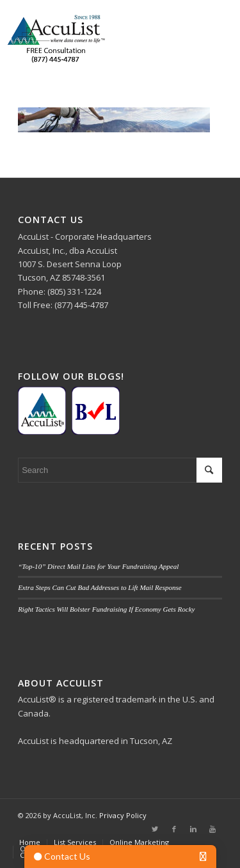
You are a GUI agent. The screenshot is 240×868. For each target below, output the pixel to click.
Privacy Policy (123, 815)
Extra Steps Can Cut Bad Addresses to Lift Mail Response (100, 587)
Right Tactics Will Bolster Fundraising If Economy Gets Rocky (106, 609)
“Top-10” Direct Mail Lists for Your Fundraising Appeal (98, 566)
